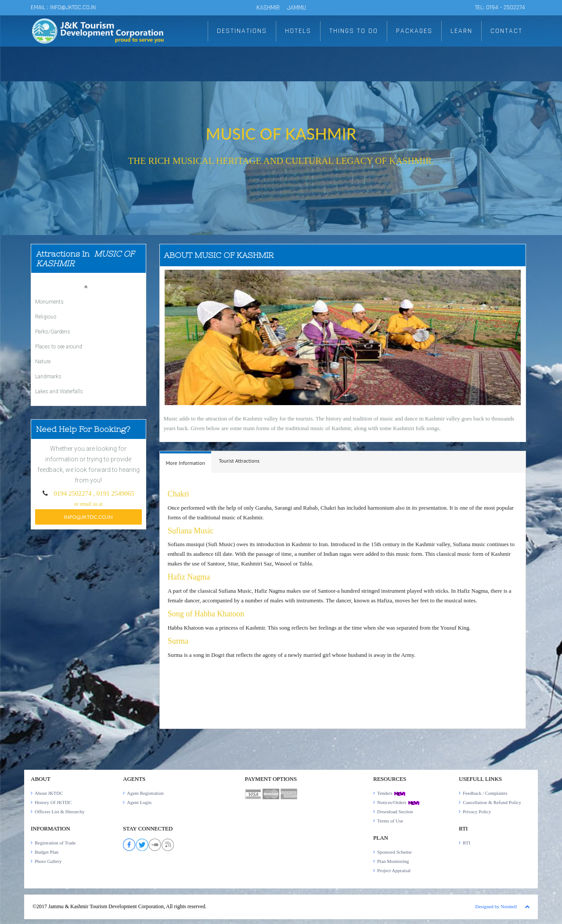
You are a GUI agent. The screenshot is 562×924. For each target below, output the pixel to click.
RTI (467, 843)
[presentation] (186, 463)
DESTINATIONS (242, 31)
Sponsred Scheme (394, 852)
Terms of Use (390, 821)
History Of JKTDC (53, 802)
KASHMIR (268, 8)
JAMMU (297, 8)
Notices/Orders (398, 802)
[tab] (186, 462)
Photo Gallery (48, 861)
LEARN (461, 31)
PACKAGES (414, 31)
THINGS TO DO (354, 31)
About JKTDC (49, 793)
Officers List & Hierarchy (60, 812)
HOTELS (298, 31)
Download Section (395, 812)
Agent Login (139, 802)
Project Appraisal (394, 870)
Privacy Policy (477, 812)
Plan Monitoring (393, 861)
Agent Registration (145, 793)
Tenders (391, 793)
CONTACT (506, 31)
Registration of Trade (55, 843)
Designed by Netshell (496, 906)
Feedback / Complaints (485, 793)
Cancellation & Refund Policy (492, 802)
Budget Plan (47, 852)
